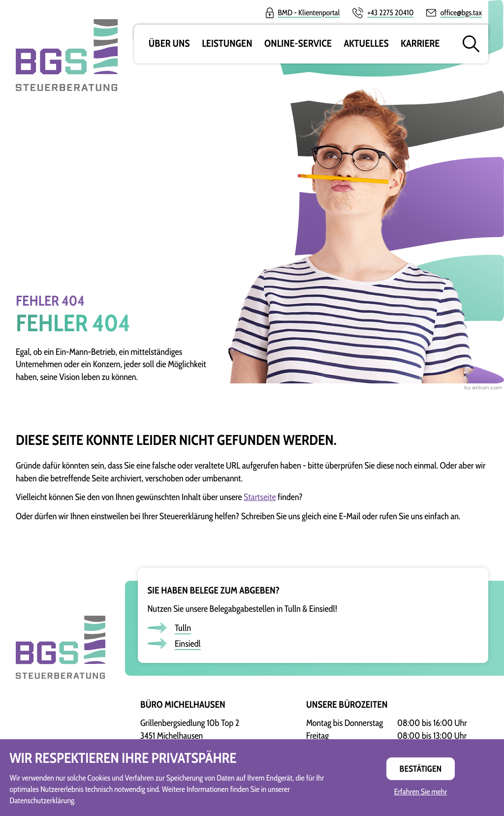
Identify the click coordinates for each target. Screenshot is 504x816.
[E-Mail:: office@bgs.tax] (454, 13)
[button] (383, 13)
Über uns (169, 44)
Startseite (260, 497)
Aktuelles (366, 44)
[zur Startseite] (61, 628)
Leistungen (227, 44)
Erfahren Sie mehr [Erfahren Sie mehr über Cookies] (421, 792)
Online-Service (298, 44)
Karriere (420, 44)
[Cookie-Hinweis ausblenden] (421, 769)
